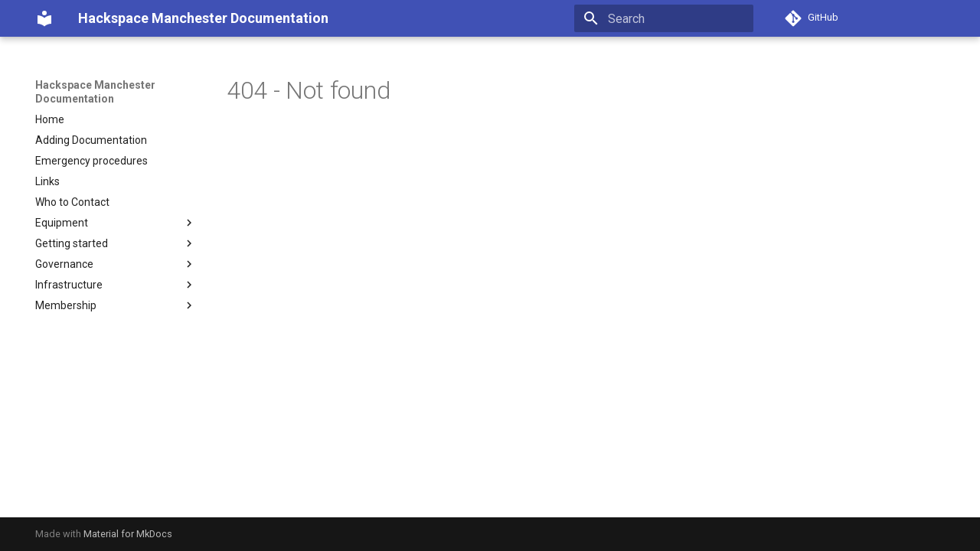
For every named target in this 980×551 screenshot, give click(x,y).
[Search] (664, 18)
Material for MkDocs (128, 534)
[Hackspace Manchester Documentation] (44, 18)
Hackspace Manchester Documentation (95, 92)
